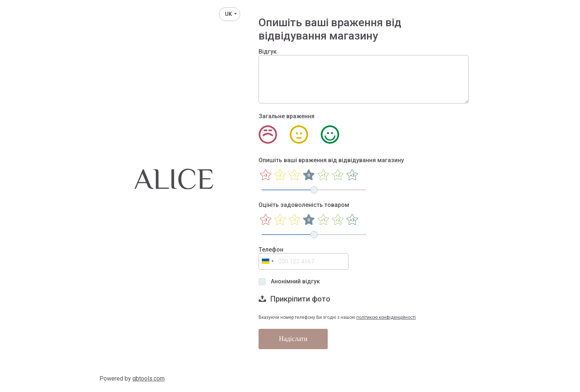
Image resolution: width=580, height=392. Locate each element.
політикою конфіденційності (386, 317)
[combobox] (267, 261)
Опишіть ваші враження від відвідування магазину (331, 160)
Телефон (271, 250)
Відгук (268, 52)
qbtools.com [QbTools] (149, 379)
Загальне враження (286, 116)
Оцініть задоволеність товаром (304, 205)
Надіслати (293, 339)
